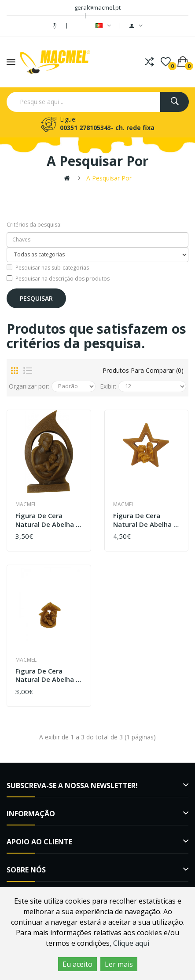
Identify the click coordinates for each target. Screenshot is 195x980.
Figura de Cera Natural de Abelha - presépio (47, 520)
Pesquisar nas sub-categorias (48, 268)
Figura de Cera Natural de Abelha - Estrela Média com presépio (145, 520)
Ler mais (119, 964)
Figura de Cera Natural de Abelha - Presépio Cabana (47, 676)
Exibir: (108, 386)
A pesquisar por (109, 178)
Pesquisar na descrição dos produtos (58, 279)
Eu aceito (77, 964)
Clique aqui (131, 943)
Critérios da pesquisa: (34, 225)
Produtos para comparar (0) (143, 370)
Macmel (26, 504)
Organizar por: (29, 386)
